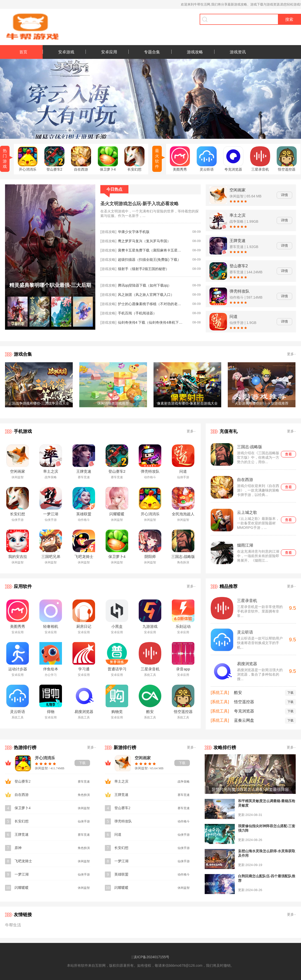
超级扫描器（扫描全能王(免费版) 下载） (149, 260)
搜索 (289, 19)
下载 (290, 693)
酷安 (238, 693)
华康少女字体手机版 (134, 232)
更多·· (291, 354)
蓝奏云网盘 (244, 720)
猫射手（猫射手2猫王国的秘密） (143, 269)
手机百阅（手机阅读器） (137, 313)
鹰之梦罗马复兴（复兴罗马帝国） (144, 241)
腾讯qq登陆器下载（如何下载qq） (145, 285)
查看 (288, 454)
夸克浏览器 (244, 711)
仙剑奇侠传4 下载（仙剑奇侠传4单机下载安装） (150, 322)
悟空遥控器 (244, 702)
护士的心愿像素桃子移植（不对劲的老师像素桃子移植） (150, 304)
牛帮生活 (13, 925)
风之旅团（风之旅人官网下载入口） (146, 295)
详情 (284, 195)
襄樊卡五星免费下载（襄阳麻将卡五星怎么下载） (150, 250)
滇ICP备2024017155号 (151, 957)
